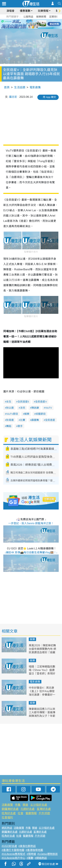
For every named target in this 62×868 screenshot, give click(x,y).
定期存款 (54, 17)
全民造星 (50, 420)
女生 (9, 402)
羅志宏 (13, 97)
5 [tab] (37, 24)
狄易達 (10, 420)
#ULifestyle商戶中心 (13, 858)
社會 (21, 813)
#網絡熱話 (41, 858)
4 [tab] (34, 24)
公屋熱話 (28, 17)
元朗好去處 (28, 809)
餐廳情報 (31, 813)
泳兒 (23, 408)
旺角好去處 (9, 813)
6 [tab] (40, 24)
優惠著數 (25, 11)
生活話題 (20, 87)
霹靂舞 (35, 420)
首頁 (7, 87)
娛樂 (27, 414)
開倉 (25, 805)
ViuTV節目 (12, 414)
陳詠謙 (35, 408)
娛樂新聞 (41, 17)
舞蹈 (9, 426)
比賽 (23, 420)
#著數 (30, 858)
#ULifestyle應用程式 (13, 854)
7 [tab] (30, 28)
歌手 (20, 426)
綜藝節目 (41, 414)
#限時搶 (31, 854)
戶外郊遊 (44, 813)
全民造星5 (23, 402)
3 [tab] (30, 24)
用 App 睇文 (49, 97)
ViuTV (49, 408)
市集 (18, 805)
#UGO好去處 (9, 846)
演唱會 (10, 11)
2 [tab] (27, 24)
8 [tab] (34, 28)
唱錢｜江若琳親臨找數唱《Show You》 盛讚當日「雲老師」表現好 (42, 670)
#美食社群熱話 (27, 846)
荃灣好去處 (44, 809)
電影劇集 (35, 87)
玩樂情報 (43, 11)
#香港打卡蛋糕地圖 (13, 850)
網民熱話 (7, 828)
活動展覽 (7, 805)
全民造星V (41, 402)
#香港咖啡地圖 (34, 850)
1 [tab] (24, 24)
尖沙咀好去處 (39, 805)
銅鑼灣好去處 (10, 809)
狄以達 (10, 408)
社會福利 (7, 817)
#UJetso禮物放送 (48, 854)
